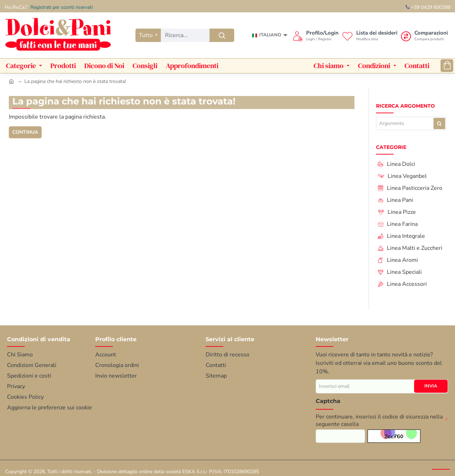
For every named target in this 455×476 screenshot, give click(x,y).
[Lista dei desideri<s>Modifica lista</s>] (370, 35)
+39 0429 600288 (428, 7)
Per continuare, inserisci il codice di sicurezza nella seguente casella (379, 420)
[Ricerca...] (222, 35)
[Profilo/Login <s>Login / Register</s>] (316, 35)
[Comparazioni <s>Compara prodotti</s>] (424, 35)
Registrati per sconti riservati (62, 7)
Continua (25, 132)
